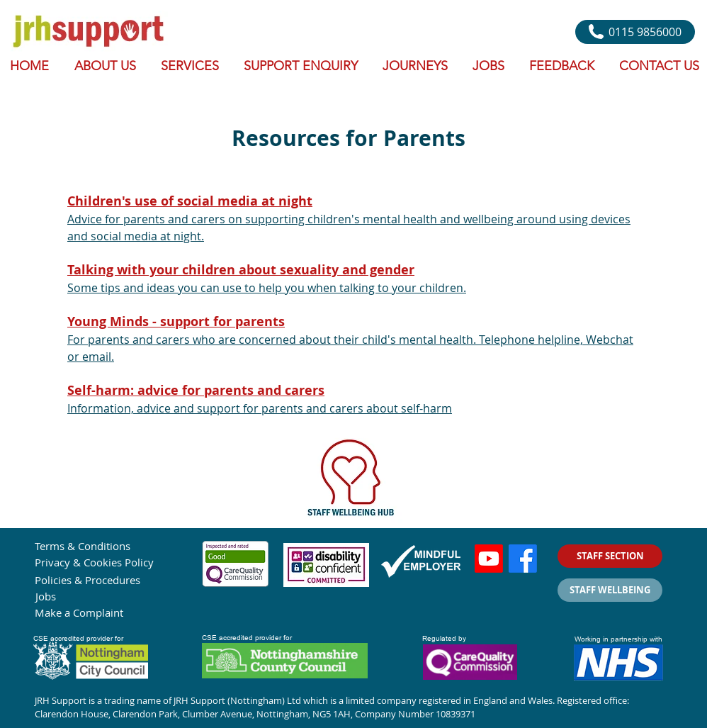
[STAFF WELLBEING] (610, 590)
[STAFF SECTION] (610, 556)
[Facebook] (523, 559)
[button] (192, 66)
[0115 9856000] (635, 32)
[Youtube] (489, 559)
